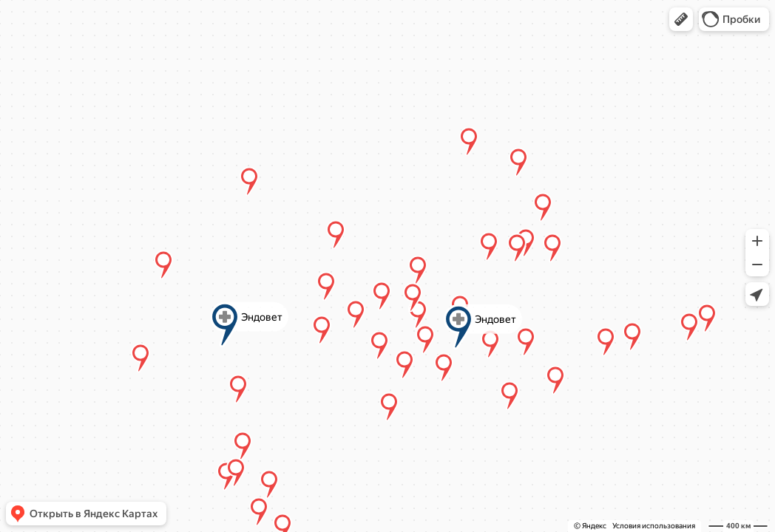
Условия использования (654, 526)
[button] (681, 19)
